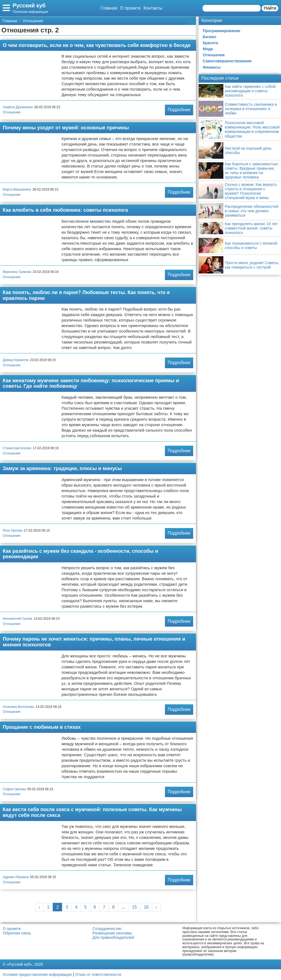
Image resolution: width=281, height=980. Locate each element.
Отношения (12, 112)
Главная (109, 8)
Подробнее (179, 110)
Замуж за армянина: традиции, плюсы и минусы (62, 468)
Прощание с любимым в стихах (42, 727)
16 (146, 907)
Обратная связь (17, 933)
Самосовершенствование (227, 61)
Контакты (153, 8)
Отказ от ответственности (98, 975)
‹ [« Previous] (39, 907)
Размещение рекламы (112, 933)
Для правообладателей (113, 937)
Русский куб (29, 5)
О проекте (130, 8)
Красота (210, 43)
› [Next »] (156, 907)
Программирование (222, 31)
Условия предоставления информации (37, 975)
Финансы (212, 67)
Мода (208, 49)
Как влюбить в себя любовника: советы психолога (65, 210)
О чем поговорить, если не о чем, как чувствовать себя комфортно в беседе (97, 45)
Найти (270, 8)
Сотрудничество (107, 929)
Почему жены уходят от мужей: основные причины (66, 128)
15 (134, 907)
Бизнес (210, 37)
